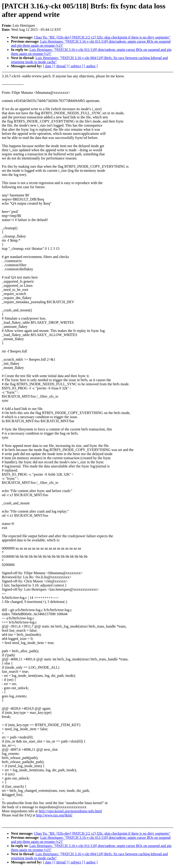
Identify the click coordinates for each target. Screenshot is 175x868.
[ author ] (91, 66)
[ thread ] (61, 66)
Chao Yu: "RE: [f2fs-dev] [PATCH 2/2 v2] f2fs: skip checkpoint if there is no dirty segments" (102, 37)
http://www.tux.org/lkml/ (54, 815)
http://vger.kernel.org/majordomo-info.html (70, 811)
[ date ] (48, 66)
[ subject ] (76, 66)
